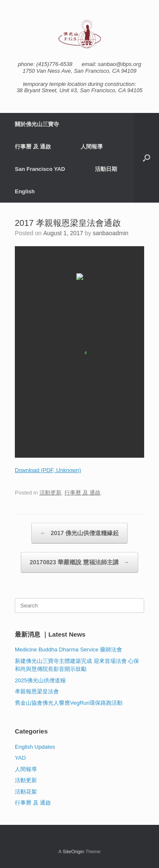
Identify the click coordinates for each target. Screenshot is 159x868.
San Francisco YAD (40, 169)
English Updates (35, 747)
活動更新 (50, 493)
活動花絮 (26, 792)
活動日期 (106, 169)
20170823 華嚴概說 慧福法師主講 (79, 562)
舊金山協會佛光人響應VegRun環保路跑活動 (69, 703)
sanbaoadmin (111, 233)
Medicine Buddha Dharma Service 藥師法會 (68, 650)
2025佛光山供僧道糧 (40, 680)
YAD (20, 758)
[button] (146, 158)
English (25, 191)
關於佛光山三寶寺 (37, 124)
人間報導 (92, 147)
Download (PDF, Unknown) (48, 470)
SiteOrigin (74, 852)
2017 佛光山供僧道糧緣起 (80, 533)
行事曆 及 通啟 (33, 147)
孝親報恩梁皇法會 (37, 691)
